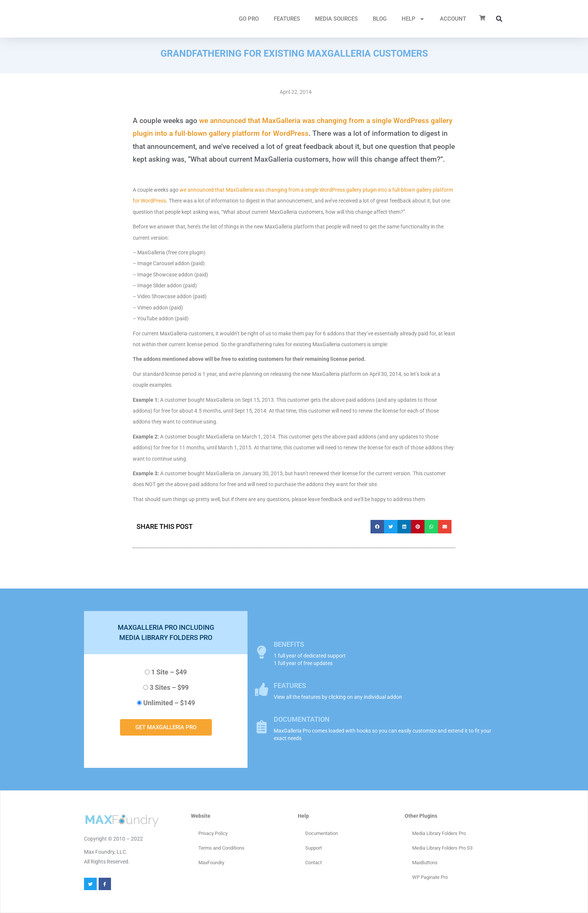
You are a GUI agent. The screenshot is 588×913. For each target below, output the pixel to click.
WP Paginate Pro (430, 877)
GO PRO (249, 19)
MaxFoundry (211, 863)
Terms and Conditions (221, 848)
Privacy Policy (213, 833)
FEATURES (287, 19)
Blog (380, 19)
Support (313, 848)
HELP (413, 19)
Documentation (322, 833)
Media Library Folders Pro (439, 833)
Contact (313, 863)
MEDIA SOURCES (336, 19)
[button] (499, 19)
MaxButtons (425, 863)
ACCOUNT (453, 19)
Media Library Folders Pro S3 (442, 848)
